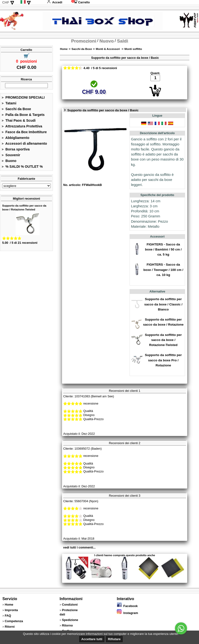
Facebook (127, 606)
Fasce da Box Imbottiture (24, 132)
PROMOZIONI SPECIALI (23, 97)
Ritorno (68, 625)
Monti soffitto (133, 49)
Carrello (81, 2)
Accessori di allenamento (24, 143)
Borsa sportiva (16, 149)
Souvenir (11, 155)
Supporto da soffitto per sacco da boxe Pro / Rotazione (163, 360)
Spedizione (70, 620)
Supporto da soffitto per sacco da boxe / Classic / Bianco (163, 304)
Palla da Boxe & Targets (23, 115)
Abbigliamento (16, 138)
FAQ (8, 616)
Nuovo (106, 41)
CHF (6, 2)
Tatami (9, 103)
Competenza (14, 621)
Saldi (123, 41)
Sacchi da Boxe (16, 109)
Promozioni (84, 41)
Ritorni (10, 627)
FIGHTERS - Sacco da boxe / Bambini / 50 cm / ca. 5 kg (163, 249)
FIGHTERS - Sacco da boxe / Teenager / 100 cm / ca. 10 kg (163, 270)
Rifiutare (114, 639)
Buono (9, 161)
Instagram (127, 613)
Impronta (11, 610)
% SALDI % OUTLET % (22, 167)
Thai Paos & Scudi (19, 120)
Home (64, 49)
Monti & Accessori (108, 49)
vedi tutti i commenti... (79, 547)
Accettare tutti (92, 639)
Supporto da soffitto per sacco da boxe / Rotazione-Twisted (163, 340)
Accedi (55, 2)
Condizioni (70, 605)
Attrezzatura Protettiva (22, 126)
